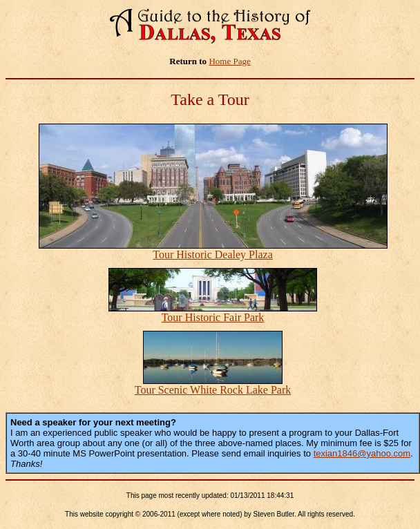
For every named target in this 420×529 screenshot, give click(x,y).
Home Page (229, 61)
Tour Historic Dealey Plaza (212, 254)
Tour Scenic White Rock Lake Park (213, 390)
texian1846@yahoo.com (362, 453)
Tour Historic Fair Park (213, 317)
